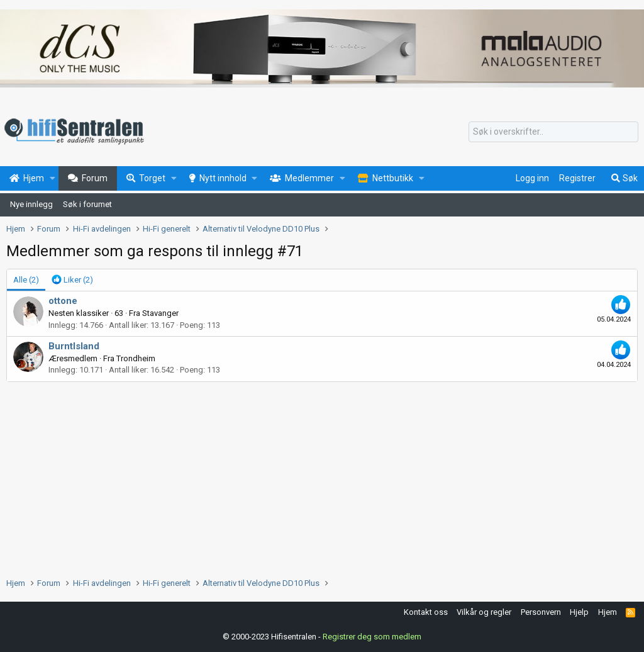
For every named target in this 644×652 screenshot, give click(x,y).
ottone (63, 301)
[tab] (72, 280)
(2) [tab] (26, 280)
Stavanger (160, 313)
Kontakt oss (426, 612)
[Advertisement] (322, 476)
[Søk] (553, 132)
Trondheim (136, 358)
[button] (53, 179)
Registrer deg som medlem (372, 637)
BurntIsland (74, 346)
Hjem (608, 612)
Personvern (541, 612)
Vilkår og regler (484, 612)
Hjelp (579, 612)
